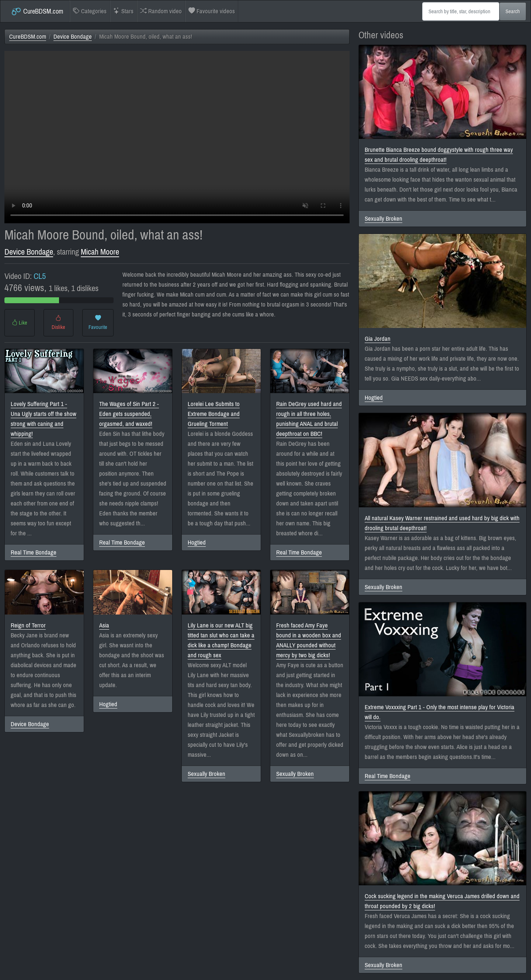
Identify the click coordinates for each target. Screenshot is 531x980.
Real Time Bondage (34, 552)
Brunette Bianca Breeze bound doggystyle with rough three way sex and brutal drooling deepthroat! (439, 155)
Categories (90, 11)
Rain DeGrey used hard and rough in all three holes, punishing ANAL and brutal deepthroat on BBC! (309, 419)
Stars (123, 11)
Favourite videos (212, 11)
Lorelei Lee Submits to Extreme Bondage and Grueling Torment (214, 414)
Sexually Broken (206, 774)
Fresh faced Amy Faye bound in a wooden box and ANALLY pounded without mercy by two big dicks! (309, 640)
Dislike (58, 323)
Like (20, 323)
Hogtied (197, 542)
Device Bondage (73, 37)
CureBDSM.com (37, 11)
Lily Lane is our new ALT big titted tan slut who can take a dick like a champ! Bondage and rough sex (221, 640)
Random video (161, 11)
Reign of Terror (28, 625)
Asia (104, 625)
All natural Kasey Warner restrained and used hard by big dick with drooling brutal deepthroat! (442, 523)
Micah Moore (100, 252)
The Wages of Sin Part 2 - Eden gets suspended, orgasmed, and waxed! (129, 414)
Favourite (98, 323)
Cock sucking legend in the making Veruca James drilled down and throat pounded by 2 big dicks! (442, 901)
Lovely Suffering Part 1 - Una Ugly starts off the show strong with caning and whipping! (44, 419)
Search (513, 11)
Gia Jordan (378, 339)
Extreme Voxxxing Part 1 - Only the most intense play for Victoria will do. (440, 712)
